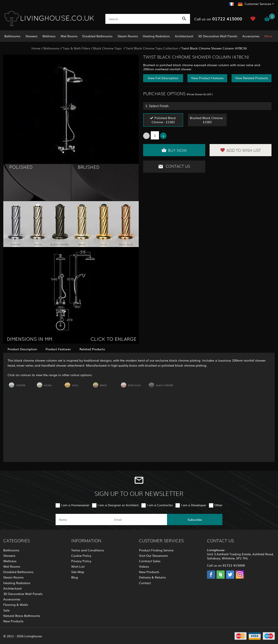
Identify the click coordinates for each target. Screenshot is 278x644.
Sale (6, 610)
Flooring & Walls (16, 605)
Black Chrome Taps (108, 48)
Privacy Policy (81, 561)
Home (36, 48)
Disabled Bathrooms (97, 36)
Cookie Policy (81, 556)
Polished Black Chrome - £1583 (164, 120)
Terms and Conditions (88, 550)
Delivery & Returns (152, 577)
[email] (139, 519)
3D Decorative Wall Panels (218, 36)
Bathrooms (12, 36)
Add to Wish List (240, 150)
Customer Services (258, 4)
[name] (83, 519)
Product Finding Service (156, 550)
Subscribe (195, 519)
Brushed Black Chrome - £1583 (207, 120)
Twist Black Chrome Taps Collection (152, 48)
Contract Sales (150, 561)
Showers (31, 36)
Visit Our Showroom (153, 556)
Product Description (22, 349)
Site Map (78, 572)
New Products (13, 621)
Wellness (49, 36)
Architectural (184, 36)
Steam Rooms (128, 36)
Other (218, 505)
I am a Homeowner (75, 505)
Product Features (58, 349)
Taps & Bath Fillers (76, 48)
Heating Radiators (156, 36)
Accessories (251, 36)
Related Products (92, 349)
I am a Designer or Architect (118, 505)
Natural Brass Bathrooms (22, 616)
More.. (269, 36)
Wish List (78, 566)
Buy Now (174, 150)
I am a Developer (194, 505)
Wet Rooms (69, 36)
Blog (75, 577)
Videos (144, 566)
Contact (145, 583)
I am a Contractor (160, 505)
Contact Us (174, 167)
